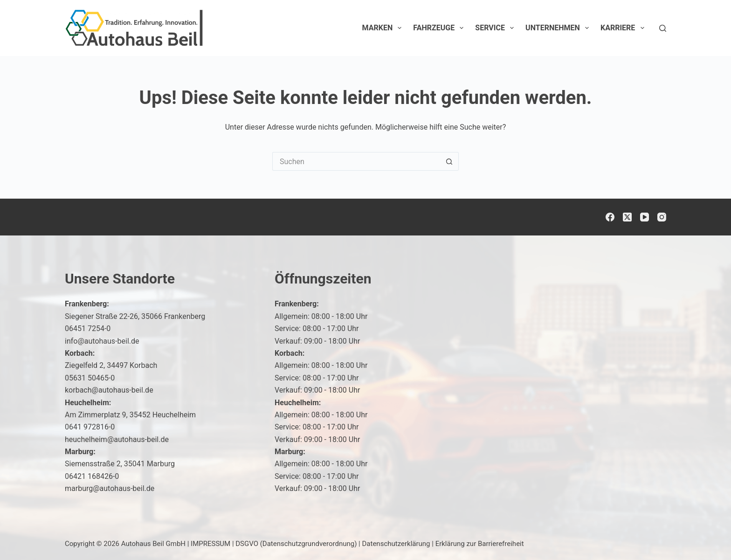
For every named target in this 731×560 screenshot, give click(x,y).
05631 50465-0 (90, 378)
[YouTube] (645, 217)
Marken (384, 28)
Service (496, 28)
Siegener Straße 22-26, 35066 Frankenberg (135, 316)
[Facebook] (610, 217)
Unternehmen (559, 28)
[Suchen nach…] (356, 161)
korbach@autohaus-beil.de (109, 390)
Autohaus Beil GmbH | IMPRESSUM (176, 544)
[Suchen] (663, 28)
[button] (701, 534)
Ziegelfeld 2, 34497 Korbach (111, 365)
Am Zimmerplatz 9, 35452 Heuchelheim (130, 415)
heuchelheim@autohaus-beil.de (117, 439)
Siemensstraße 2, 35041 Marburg (120, 464)
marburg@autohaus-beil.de (110, 488)
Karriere (624, 28)
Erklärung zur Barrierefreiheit (480, 544)
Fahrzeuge (440, 28)
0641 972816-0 (90, 427)
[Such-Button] (449, 161)
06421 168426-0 (92, 476)
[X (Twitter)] (627, 217)
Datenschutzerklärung (396, 544)
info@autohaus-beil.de (102, 341)
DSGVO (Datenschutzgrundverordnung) (296, 544)
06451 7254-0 (88, 328)
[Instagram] (662, 217)
